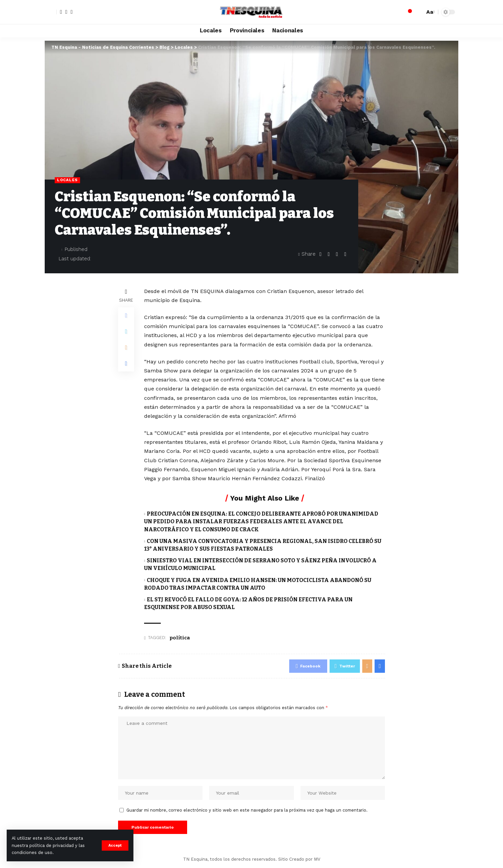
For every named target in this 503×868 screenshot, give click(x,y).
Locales (67, 180)
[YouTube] (72, 12)
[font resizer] (430, 12)
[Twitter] (66, 12)
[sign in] (51, 12)
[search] (418, 12)
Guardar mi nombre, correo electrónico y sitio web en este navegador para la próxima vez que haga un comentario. (247, 810)
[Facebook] (61, 12)
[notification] (408, 12)
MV (317, 859)
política (180, 638)
